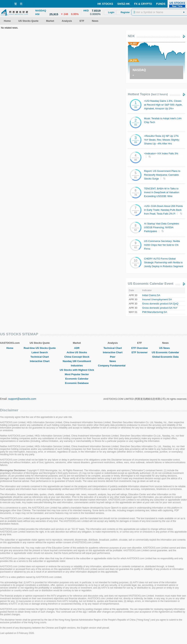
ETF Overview (139, 348)
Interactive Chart (40, 361)
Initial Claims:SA (151, 295)
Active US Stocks (77, 352)
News (113, 361)
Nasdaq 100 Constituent (77, 361)
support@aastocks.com (22, 399)
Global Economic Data (165, 357)
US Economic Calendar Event (151, 284)
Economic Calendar (77, 379)
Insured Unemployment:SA (157, 299)
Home (10, 348)
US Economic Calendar (165, 352)
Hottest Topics (148, 94)
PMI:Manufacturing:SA (155, 312)
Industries (77, 366)
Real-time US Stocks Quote (40, 348)
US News (165, 348)
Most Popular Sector (77, 374)
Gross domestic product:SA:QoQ (160, 304)
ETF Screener (139, 352)
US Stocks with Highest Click (77, 370)
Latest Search (40, 352)
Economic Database (77, 383)
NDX (131, 36)
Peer (113, 357)
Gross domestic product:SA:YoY (160, 308)
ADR (77, 348)
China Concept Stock (77, 357)
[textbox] (159, 12)
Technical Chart (40, 357)
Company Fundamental (113, 366)
